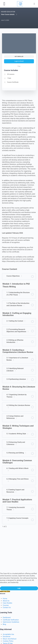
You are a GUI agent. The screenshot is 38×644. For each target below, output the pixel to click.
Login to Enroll (19, 61)
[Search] (34, 4)
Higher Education (8, 12)
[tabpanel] (19, 181)
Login (19, 588)
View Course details (9, 14)
